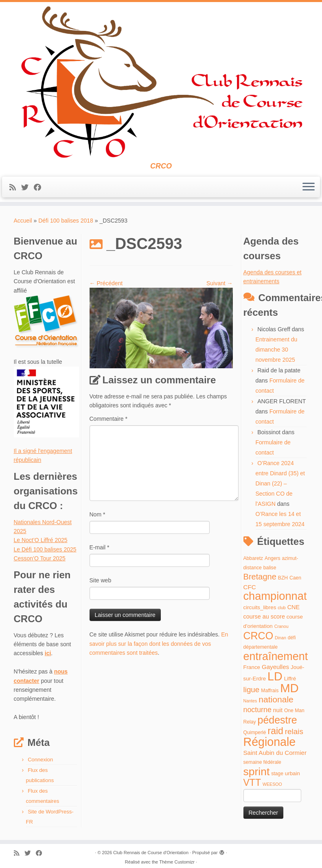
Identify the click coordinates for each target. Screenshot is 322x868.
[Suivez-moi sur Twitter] (27, 188)
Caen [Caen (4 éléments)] (295, 578)
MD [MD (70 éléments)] (289, 688)
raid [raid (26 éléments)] (275, 731)
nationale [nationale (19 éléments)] (276, 699)
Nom (97, 514)
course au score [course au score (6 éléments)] (264, 617)
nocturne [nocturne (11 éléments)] (257, 710)
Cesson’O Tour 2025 (40, 558)
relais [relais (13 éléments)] (294, 731)
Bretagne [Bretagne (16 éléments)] (260, 577)
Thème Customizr (177, 862)
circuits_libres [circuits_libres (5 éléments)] (260, 607)
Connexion (40, 760)
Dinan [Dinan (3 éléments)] (280, 638)
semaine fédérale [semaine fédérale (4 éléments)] (262, 762)
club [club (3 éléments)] (282, 608)
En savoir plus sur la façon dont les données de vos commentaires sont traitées (159, 644)
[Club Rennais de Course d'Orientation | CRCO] (161, 82)
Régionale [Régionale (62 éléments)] (270, 742)
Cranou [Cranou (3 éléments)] (281, 626)
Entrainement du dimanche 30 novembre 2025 (277, 350)
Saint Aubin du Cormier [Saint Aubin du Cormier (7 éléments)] (275, 753)
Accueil (23, 221)
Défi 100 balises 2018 (66, 221)
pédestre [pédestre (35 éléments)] (277, 720)
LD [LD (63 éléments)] (275, 676)
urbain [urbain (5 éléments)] (292, 773)
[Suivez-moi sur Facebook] (40, 188)
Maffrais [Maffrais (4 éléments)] (270, 691)
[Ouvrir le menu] (309, 187)
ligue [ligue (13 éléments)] (252, 690)
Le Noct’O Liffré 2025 (41, 540)
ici (48, 653)
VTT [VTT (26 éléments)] (252, 783)
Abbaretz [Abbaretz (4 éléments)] (253, 558)
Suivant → (220, 283)
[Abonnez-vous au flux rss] (15, 188)
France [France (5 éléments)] (252, 667)
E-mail (100, 547)
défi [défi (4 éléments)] (292, 638)
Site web (101, 580)
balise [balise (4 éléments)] (270, 568)
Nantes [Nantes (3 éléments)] (250, 701)
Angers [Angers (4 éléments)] (273, 558)
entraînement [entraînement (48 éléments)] (276, 656)
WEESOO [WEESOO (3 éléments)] (272, 784)
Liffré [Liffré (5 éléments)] (290, 679)
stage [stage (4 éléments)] (277, 774)
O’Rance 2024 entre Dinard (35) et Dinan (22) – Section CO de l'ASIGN (280, 483)
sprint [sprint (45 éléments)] (257, 772)
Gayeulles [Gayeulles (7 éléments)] (275, 667)
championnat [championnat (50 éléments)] (275, 596)
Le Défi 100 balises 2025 (45, 549)
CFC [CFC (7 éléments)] (250, 587)
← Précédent (106, 283)
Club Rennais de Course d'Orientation (151, 853)
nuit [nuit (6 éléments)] (278, 710)
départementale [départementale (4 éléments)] (261, 647)
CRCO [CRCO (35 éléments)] (258, 636)
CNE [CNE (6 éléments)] (294, 607)
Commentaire (108, 419)
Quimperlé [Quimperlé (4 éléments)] (255, 732)
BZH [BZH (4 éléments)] (283, 578)
